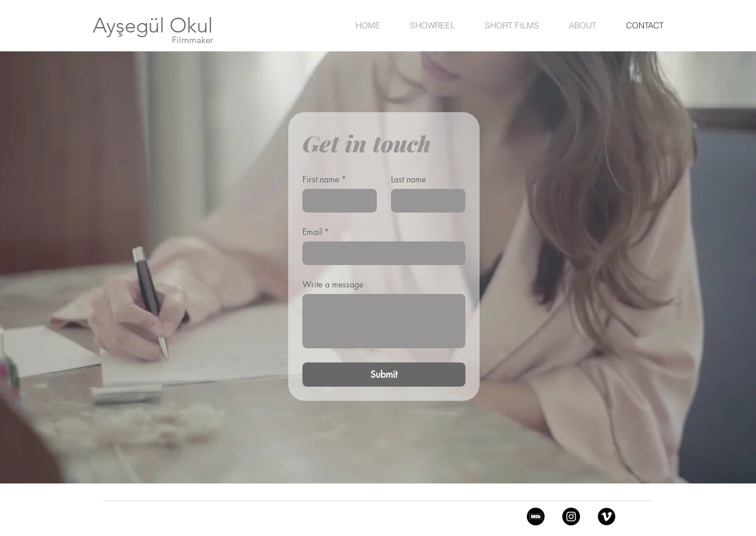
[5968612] (536, 517)
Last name (408, 179)
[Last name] (425, 201)
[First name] (336, 201)
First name (324, 179)
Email (316, 232)
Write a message (333, 284)
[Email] (380, 253)
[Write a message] (384, 321)
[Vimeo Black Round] (607, 517)
